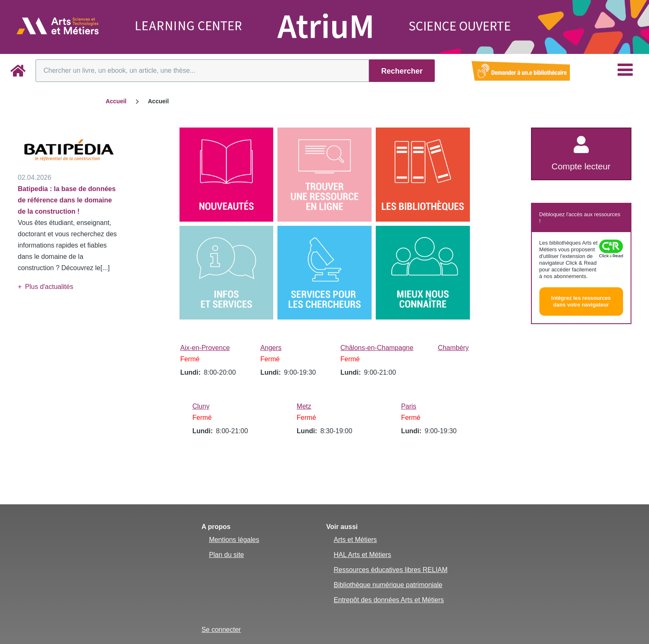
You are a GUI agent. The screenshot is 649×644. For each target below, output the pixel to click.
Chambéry (453, 348)
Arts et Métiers (355, 540)
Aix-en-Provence (205, 348)
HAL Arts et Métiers (362, 555)
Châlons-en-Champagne (377, 348)
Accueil (116, 101)
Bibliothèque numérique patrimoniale (388, 585)
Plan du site (226, 555)
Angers (271, 348)
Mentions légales (234, 540)
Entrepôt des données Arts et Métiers (389, 600)
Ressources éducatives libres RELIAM (390, 570)
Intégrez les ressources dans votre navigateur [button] (581, 301)
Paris (408, 406)
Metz (304, 406)
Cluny (201, 406)
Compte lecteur (581, 166)
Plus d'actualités (49, 287)
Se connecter (221, 630)
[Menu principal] (625, 70)
